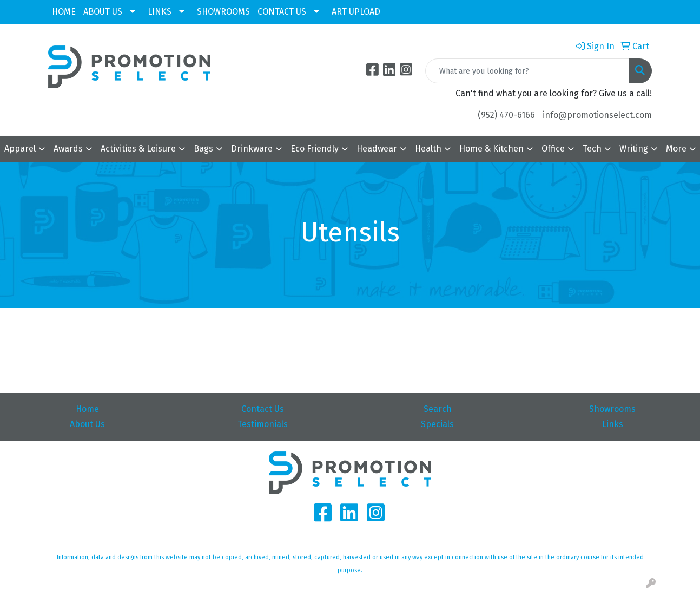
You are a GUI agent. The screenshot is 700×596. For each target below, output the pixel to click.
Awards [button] (68, 149)
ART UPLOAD (356, 12)
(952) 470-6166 (506, 115)
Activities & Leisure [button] (138, 149)
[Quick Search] (527, 71)
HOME (64, 12)
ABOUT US (103, 12)
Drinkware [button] (252, 149)
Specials (437, 424)
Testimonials (263, 424)
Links (613, 424)
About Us (87, 424)
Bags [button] (203, 149)
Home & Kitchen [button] (491, 149)
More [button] (676, 149)
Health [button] (428, 149)
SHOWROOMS (223, 12)
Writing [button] (634, 149)
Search (438, 409)
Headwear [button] (377, 149)
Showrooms (612, 409)
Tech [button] (592, 149)
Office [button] (553, 149)
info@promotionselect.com (597, 115)
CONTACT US (282, 12)
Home (87, 409)
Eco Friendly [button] (315, 149)
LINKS (160, 12)
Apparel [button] (20, 149)
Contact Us (263, 409)
